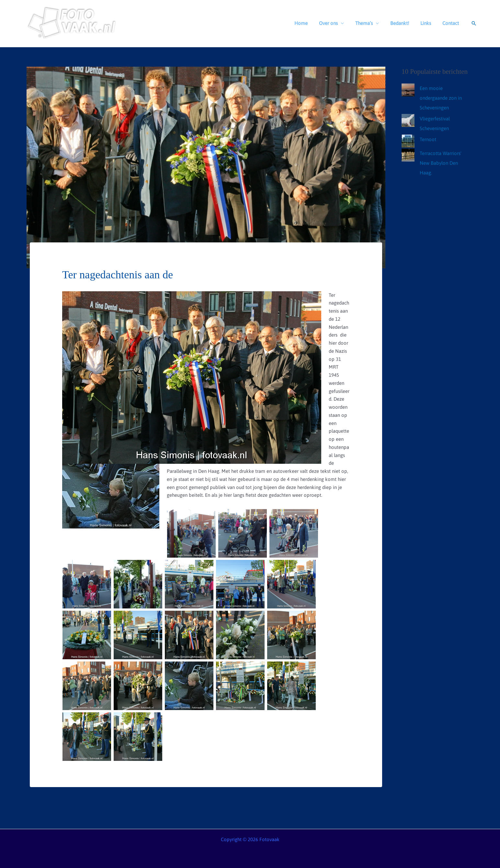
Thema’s (369, 23)
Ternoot (428, 139)
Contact (451, 23)
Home (310, 23)
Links (428, 23)
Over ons (335, 23)
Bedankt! (403, 23)
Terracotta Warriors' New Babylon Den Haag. (441, 163)
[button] (474, 23)
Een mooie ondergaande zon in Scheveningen (441, 98)
